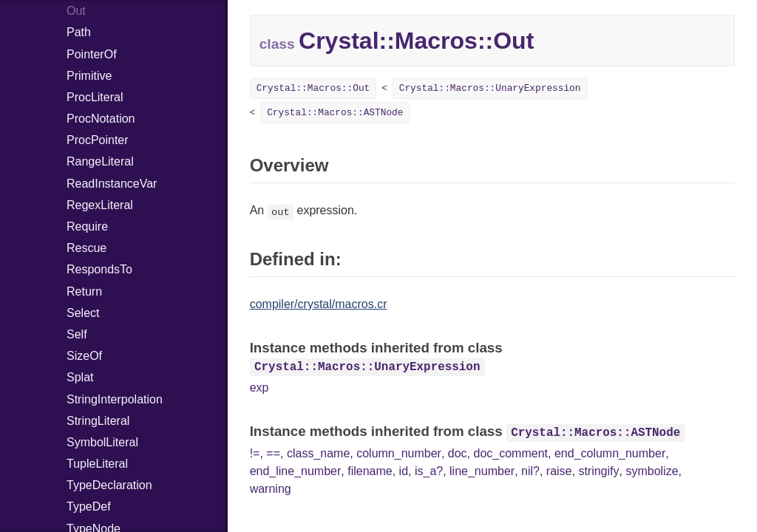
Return (84, 291)
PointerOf (92, 54)
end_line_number (296, 471)
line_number (482, 471)
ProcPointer (98, 140)
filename (370, 471)
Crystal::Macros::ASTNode (335, 113)
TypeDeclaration (109, 485)
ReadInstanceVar (112, 184)
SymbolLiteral (102, 442)
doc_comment (511, 453)
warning (271, 489)
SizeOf (84, 356)
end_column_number (610, 453)
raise (559, 471)
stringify (598, 471)
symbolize (652, 471)
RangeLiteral (100, 161)
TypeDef (89, 507)
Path (79, 32)
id (404, 471)
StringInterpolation (115, 399)
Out (76, 11)
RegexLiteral (100, 205)
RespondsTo (99, 269)
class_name (318, 453)
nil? (530, 471)
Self (77, 334)
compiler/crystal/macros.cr (319, 304)
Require (87, 226)
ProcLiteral (95, 97)
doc (458, 453)
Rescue (86, 248)
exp (259, 388)
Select (83, 313)
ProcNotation (101, 119)
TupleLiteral (97, 464)
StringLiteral (98, 421)
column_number (399, 453)
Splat (80, 377)
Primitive (89, 76)
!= (255, 453)
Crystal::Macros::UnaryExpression (490, 88)
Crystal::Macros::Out (313, 88)
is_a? (429, 471)
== (273, 453)
